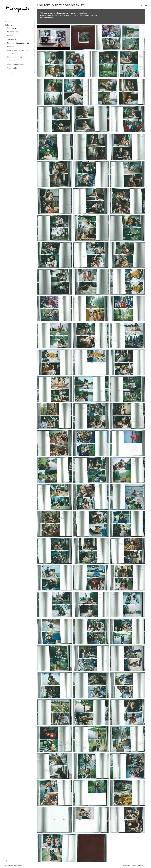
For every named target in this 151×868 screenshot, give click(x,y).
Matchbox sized (13, 32)
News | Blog (9, 73)
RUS (146, 6)
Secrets (10, 36)
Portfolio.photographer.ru (139, 865)
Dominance (12, 39)
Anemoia (11, 47)
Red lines (11, 28)
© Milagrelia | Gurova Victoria (13, 866)
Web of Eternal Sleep (15, 64)
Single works (12, 68)
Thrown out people (14, 57)
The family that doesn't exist (18, 43)
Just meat (11, 61)
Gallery (7, 25)
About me (9, 21)
